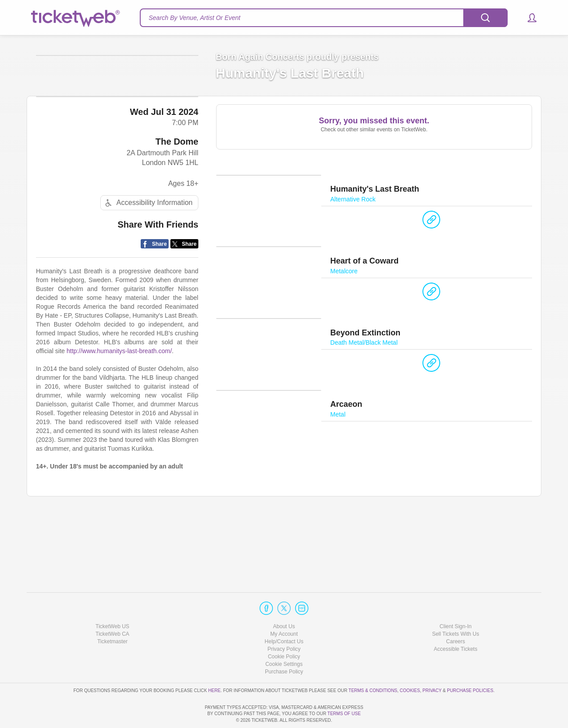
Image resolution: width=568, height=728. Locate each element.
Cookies (410, 665)
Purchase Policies (470, 665)
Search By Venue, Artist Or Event (195, 18)
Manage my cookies (284, 639)
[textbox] (324, 18)
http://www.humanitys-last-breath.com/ (119, 418)
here (214, 665)
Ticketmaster (112, 616)
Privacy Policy (284, 624)
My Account (284, 609)
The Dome (177, 209)
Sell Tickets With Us (456, 609)
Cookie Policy (284, 631)
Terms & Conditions (373, 665)
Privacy (432, 665)
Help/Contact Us (284, 616)
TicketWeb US (112, 601)
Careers (456, 616)
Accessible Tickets (456, 624)
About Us (284, 601)
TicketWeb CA (112, 609)
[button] (528, 18)
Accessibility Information (148, 270)
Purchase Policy (284, 646)
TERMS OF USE (344, 714)
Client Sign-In (456, 601)
